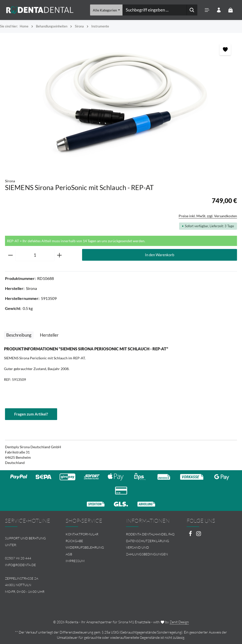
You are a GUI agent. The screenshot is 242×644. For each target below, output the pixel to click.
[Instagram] (199, 535)
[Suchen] (192, 10)
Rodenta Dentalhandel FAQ (150, 534)
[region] (121, 103)
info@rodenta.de (20, 565)
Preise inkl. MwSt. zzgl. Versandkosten (208, 216)
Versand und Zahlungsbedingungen (147, 551)
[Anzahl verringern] (10, 255)
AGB (69, 554)
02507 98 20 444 (18, 558)
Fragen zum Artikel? (32, 414)
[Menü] (207, 10)
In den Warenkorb (160, 255)
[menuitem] (91, 534)
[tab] (19, 335)
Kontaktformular (82, 534)
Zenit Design (179, 622)
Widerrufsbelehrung (85, 548)
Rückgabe (74, 541)
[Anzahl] (35, 255)
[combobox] (154, 10)
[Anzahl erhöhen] (60, 255)
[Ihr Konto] (219, 10)
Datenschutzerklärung (148, 541)
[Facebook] (191, 535)
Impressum (75, 561)
